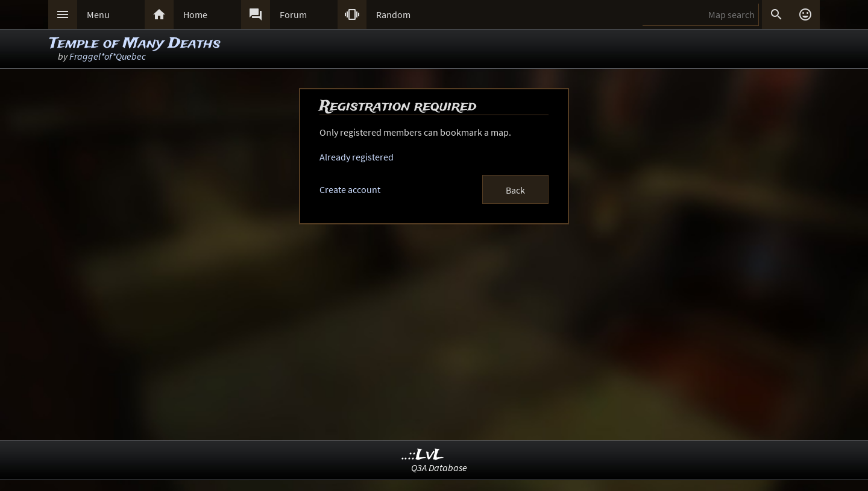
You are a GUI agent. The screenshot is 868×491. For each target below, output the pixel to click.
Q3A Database (439, 467)
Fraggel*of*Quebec (108, 56)
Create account (350, 189)
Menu (98, 14)
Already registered (357, 157)
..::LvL (423, 455)
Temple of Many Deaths (135, 44)
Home (195, 14)
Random (393, 14)
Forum (293, 14)
